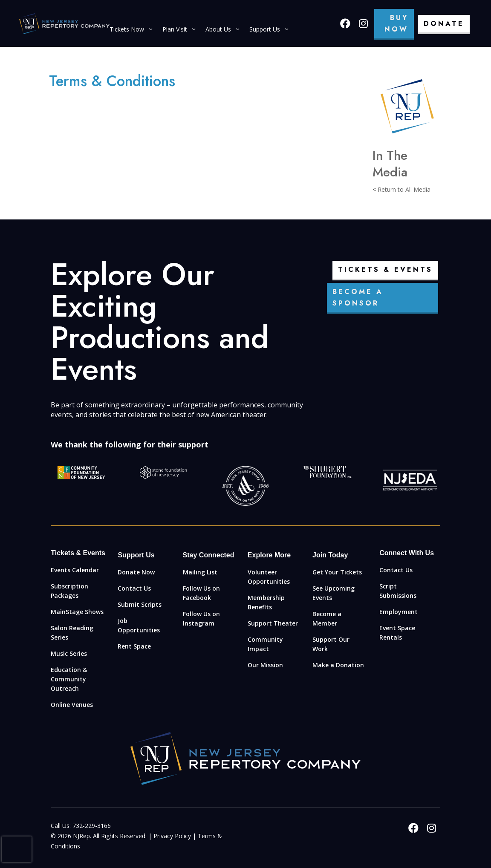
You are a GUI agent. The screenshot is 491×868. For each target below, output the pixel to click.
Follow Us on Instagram (201, 619)
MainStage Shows (77, 612)
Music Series (69, 653)
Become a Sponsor (358, 297)
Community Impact (265, 644)
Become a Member (327, 619)
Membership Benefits (266, 602)
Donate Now (136, 572)
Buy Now (396, 23)
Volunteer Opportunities (269, 577)
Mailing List (200, 572)
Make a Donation (338, 665)
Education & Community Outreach (69, 679)
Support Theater (273, 623)
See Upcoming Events (334, 593)
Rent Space (134, 646)
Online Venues (72, 705)
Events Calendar (75, 570)
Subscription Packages (69, 591)
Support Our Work (331, 644)
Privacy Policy (172, 836)
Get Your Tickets (337, 572)
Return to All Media (404, 189)
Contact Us (134, 588)
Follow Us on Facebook (201, 593)
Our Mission (265, 665)
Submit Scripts (140, 604)
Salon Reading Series (72, 633)
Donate (444, 24)
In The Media (390, 164)
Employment (399, 612)
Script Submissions (398, 591)
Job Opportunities (139, 625)
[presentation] (17, 849)
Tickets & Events (385, 270)
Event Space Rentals (397, 633)
